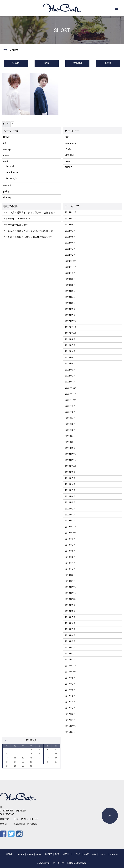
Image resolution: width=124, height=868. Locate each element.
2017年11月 (71, 666)
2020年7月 (70, 478)
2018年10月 (71, 599)
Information (71, 143)
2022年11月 (71, 327)
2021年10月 (71, 400)
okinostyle (10, 166)
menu (6, 155)
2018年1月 (70, 654)
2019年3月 (70, 569)
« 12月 (6, 740)
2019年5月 (70, 557)
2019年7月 (70, 545)
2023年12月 (71, 261)
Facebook (3, 834)
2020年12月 (71, 454)
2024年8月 (70, 225)
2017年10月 (71, 672)
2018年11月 (71, 593)
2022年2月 (70, 376)
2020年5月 (70, 490)
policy (6, 191)
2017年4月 (70, 702)
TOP (5, 50)
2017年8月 (70, 678)
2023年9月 (70, 273)
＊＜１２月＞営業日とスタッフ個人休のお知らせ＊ (29, 212)
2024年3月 (70, 249)
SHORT (16, 63)
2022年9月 (70, 339)
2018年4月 (70, 635)
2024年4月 (70, 243)
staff (6, 161)
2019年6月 (70, 551)
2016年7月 (70, 732)
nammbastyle (12, 172)
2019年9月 (70, 539)
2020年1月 (70, 515)
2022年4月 (70, 364)
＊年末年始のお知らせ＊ (16, 225)
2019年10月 (71, 533)
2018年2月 (70, 648)
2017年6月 (70, 690)
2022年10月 (71, 333)
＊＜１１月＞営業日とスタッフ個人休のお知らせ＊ (29, 231)
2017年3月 (70, 708)
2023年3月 (70, 303)
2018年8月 (70, 611)
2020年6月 (70, 484)
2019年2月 (70, 575)
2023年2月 (70, 309)
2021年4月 (70, 436)
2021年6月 (70, 424)
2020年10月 (71, 466)
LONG (108, 63)
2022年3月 (70, 370)
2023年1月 (70, 315)
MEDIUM (77, 63)
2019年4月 (70, 563)
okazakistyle (11, 178)
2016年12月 (71, 726)
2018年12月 (71, 587)
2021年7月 (70, 418)
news (67, 161)
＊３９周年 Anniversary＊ (17, 219)
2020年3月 (70, 503)
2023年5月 (70, 291)
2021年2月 (70, 448)
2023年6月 (70, 285)
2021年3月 (70, 442)
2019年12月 (71, 521)
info (5, 143)
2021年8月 (70, 412)
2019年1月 (70, 581)
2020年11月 (71, 460)
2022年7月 (70, 345)
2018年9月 (70, 605)
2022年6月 (70, 351)
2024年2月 (70, 255)
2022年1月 (70, 382)
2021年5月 (70, 430)
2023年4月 (70, 297)
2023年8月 (70, 279)
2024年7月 (70, 231)
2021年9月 (70, 406)
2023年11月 (71, 267)
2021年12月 (71, 388)
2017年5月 (70, 696)
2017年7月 (70, 684)
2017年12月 (71, 660)
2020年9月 (70, 472)
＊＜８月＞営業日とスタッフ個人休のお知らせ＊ (28, 237)
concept (7, 149)
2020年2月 (70, 509)
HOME (6, 137)
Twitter (11, 834)
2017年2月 (70, 714)
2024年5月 (70, 237)
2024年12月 (71, 212)
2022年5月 (70, 358)
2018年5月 (70, 629)
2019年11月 (71, 527)
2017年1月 (70, 720)
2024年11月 (71, 219)
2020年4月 (70, 497)
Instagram (19, 834)
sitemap (7, 197)
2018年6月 (70, 623)
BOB (47, 63)
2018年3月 (70, 641)
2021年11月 (71, 394)
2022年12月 (71, 321)
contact (7, 185)
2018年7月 (70, 617)
